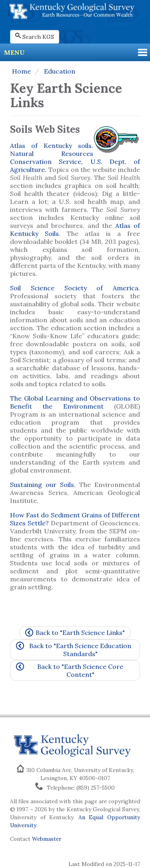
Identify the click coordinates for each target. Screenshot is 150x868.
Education (59, 71)
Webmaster (47, 839)
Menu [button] (14, 52)
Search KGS (35, 37)
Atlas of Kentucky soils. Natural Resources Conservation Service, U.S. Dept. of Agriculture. (75, 158)
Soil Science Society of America (74, 288)
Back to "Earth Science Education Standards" (74, 650)
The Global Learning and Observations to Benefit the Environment (75, 402)
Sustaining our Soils (42, 485)
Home (21, 71)
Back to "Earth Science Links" (75, 633)
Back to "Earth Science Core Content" (70, 670)
